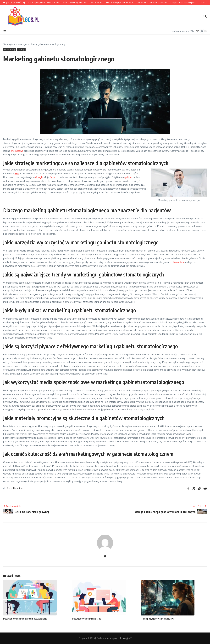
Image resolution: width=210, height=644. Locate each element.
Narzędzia (179, 262)
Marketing (10, 50)
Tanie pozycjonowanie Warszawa (158, 619)
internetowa (17, 151)
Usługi (23, 44)
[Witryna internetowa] (105, 557)
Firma (52, 177)
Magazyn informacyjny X (121, 638)
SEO (17, 173)
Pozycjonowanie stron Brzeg (87, 619)
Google (39, 177)
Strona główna (10, 44)
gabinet (128, 177)
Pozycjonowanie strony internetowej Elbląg (25, 619)
